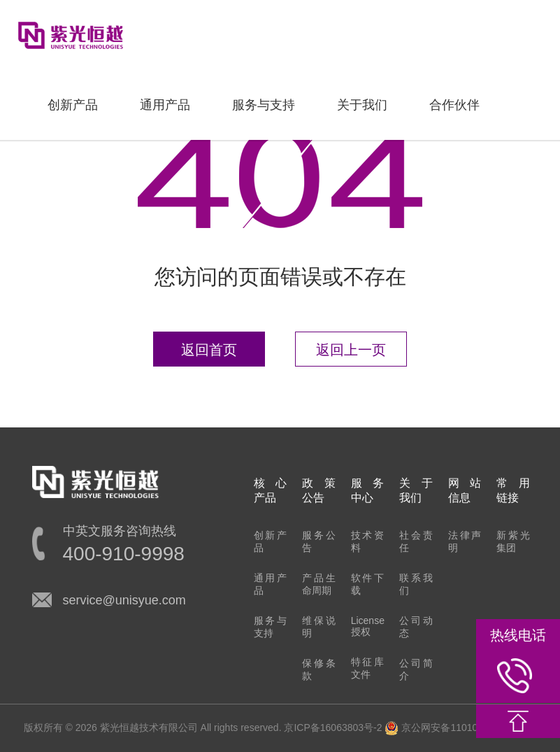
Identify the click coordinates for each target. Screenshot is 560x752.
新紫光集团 (513, 541)
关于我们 (362, 105)
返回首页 (209, 350)
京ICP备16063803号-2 (333, 728)
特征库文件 (368, 668)
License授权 (368, 626)
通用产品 (165, 105)
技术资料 (368, 541)
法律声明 (465, 541)
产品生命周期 (319, 584)
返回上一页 (351, 350)
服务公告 (319, 541)
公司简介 (416, 669)
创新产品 (73, 105)
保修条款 (319, 669)
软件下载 (368, 584)
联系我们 (416, 584)
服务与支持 (264, 105)
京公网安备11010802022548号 (460, 728)
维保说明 (319, 627)
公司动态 (416, 627)
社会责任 (416, 541)
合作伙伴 (454, 105)
